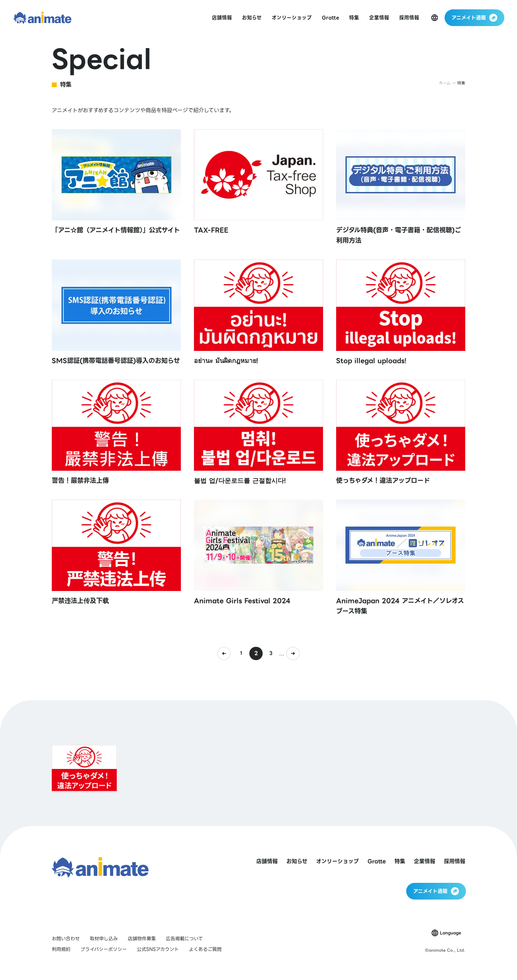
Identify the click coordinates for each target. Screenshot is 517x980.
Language (450, 933)
